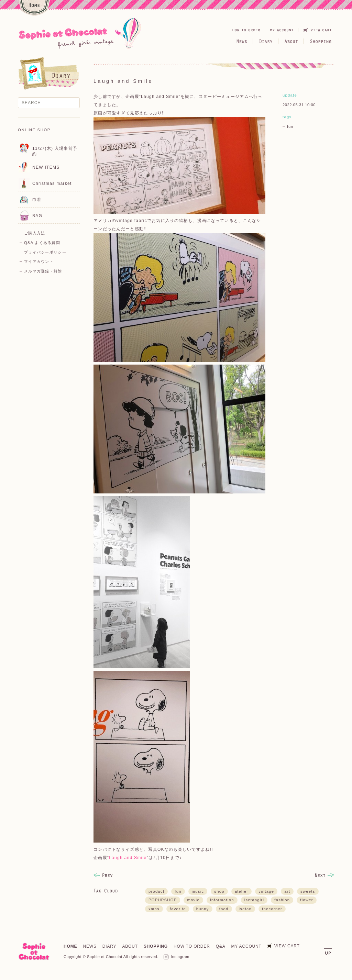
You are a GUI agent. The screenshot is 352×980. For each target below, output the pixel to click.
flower (307, 900)
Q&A (221, 946)
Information (222, 900)
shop (219, 891)
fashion (282, 900)
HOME (70, 946)
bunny (203, 909)
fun (290, 126)
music (198, 891)
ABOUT (130, 946)
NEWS (90, 946)
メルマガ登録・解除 (43, 271)
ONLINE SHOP (34, 130)
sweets (308, 891)
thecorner (272, 909)
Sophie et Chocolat (105, 957)
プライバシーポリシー (45, 252)
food (224, 909)
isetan (245, 909)
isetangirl (254, 900)
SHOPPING (156, 946)
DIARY (109, 946)
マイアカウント (39, 261)
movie (193, 900)
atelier (241, 891)
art (287, 891)
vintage (266, 891)
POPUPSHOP (163, 900)
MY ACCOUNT (246, 946)
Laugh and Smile (128, 858)
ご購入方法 (35, 233)
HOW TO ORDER (192, 946)
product (156, 891)
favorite (178, 909)
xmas (154, 909)
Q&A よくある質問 (42, 243)
